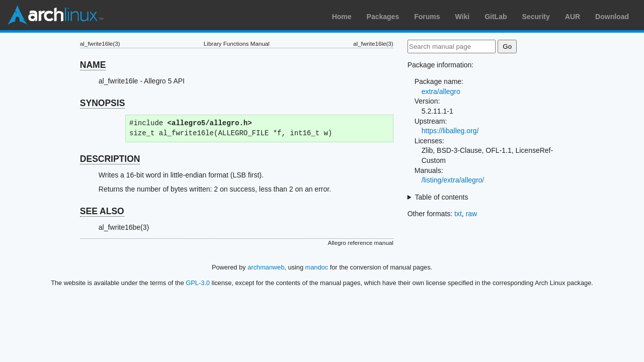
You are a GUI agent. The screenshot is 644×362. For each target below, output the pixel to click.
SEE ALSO (102, 211)
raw (472, 214)
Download (612, 17)
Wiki (463, 17)
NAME (93, 65)
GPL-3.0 (198, 283)
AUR (573, 17)
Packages (383, 17)
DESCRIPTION (110, 159)
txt (458, 214)
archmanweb (266, 267)
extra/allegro (441, 92)
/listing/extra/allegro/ (453, 180)
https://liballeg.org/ (450, 131)
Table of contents (442, 197)
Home (342, 17)
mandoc (317, 267)
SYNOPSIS (102, 103)
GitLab (496, 17)
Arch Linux (55, 15)
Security (536, 17)
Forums (427, 17)
